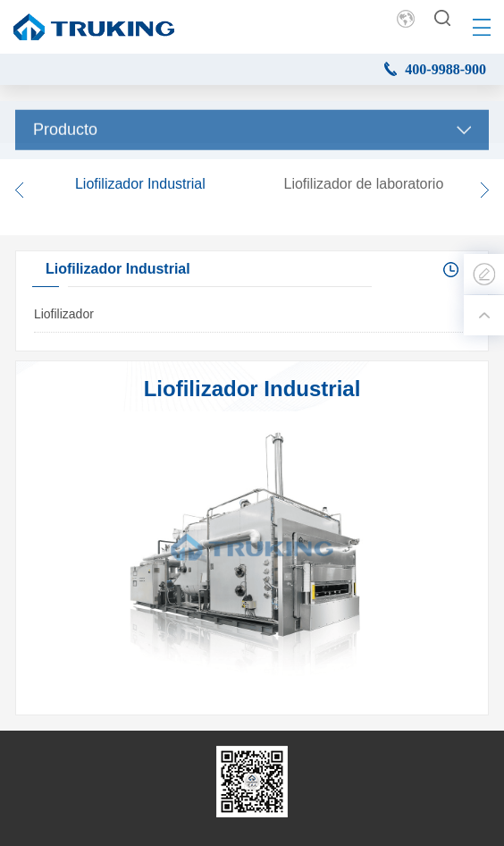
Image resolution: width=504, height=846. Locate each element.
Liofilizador (64, 314)
